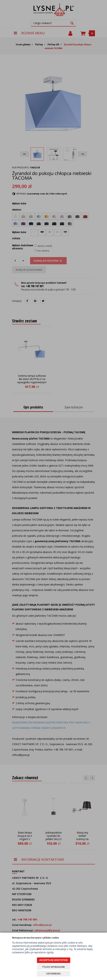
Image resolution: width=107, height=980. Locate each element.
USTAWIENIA (54, 974)
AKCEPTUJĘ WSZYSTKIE (54, 960)
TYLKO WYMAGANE (54, 967)
